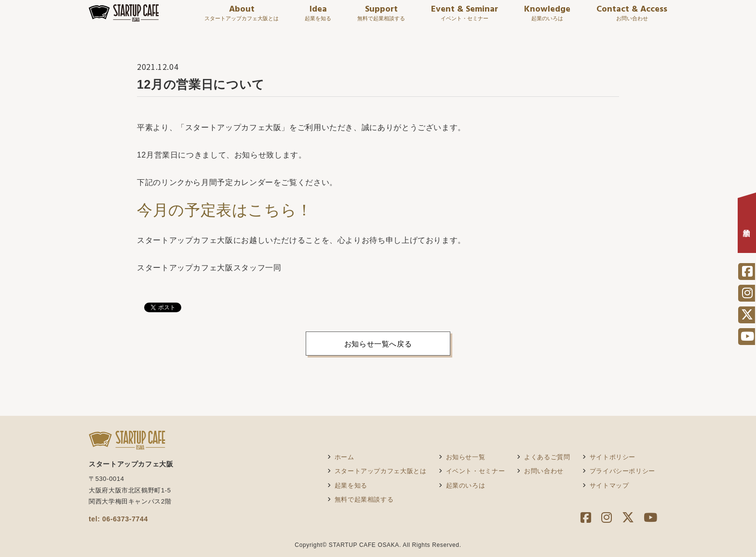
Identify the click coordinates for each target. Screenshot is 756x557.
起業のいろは (466, 485)
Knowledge (547, 18)
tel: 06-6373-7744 (118, 519)
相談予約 (747, 225)
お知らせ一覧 (466, 457)
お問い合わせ (544, 471)
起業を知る (351, 485)
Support (381, 18)
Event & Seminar (465, 18)
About (242, 18)
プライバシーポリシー (622, 471)
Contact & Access (632, 18)
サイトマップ (609, 485)
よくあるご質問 (547, 457)
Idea (318, 18)
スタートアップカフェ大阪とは (381, 471)
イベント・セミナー (476, 471)
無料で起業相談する (364, 499)
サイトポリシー (613, 457)
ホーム (344, 457)
